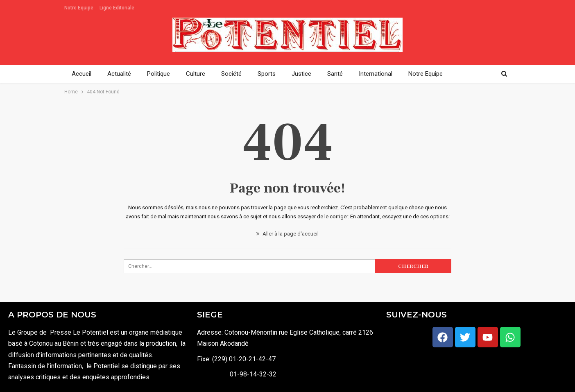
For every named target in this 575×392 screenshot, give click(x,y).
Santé (335, 74)
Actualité (119, 74)
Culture (196, 74)
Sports (267, 74)
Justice (301, 74)
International (376, 74)
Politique (158, 74)
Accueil (81, 74)
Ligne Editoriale (117, 8)
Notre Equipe (79, 8)
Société (231, 74)
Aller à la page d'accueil (287, 234)
